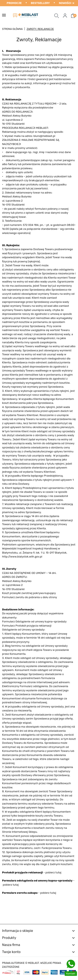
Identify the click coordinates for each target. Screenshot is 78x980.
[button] (57, 15)
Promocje (14, 3)
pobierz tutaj (53, 872)
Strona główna (12, 29)
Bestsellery (40, 3)
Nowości (65, 3)
